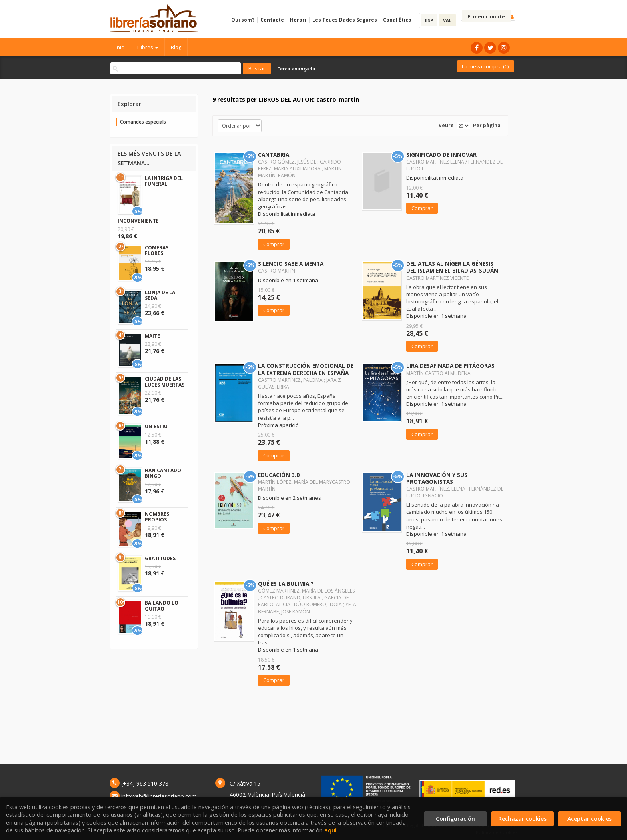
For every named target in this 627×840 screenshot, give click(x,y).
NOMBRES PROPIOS (157, 517)
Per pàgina (487, 125)
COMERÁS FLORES (157, 250)
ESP (429, 20)
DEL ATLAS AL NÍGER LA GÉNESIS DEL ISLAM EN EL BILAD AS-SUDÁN (452, 267)
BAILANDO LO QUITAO (162, 606)
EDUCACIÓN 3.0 (279, 475)
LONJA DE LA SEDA (160, 295)
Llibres (148, 47)
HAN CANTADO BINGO (163, 473)
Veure (446, 125)
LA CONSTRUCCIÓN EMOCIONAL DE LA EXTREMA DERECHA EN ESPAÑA (306, 369)
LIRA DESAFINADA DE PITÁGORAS (450, 366)
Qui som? (243, 20)
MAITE (152, 336)
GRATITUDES (160, 558)
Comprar (274, 244)
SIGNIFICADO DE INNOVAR (441, 155)
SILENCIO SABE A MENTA (291, 264)
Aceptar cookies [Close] (590, 819)
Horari (298, 20)
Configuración (455, 819)
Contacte (272, 20)
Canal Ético (397, 20)
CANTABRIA (274, 155)
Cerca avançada (296, 69)
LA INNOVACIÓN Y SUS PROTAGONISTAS (437, 478)
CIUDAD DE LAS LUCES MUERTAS (165, 382)
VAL (447, 20)
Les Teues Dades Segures (345, 20)
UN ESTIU (156, 426)
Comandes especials (143, 122)
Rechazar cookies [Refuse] (522, 819)
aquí (330, 830)
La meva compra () (485, 66)
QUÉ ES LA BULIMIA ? (286, 584)
